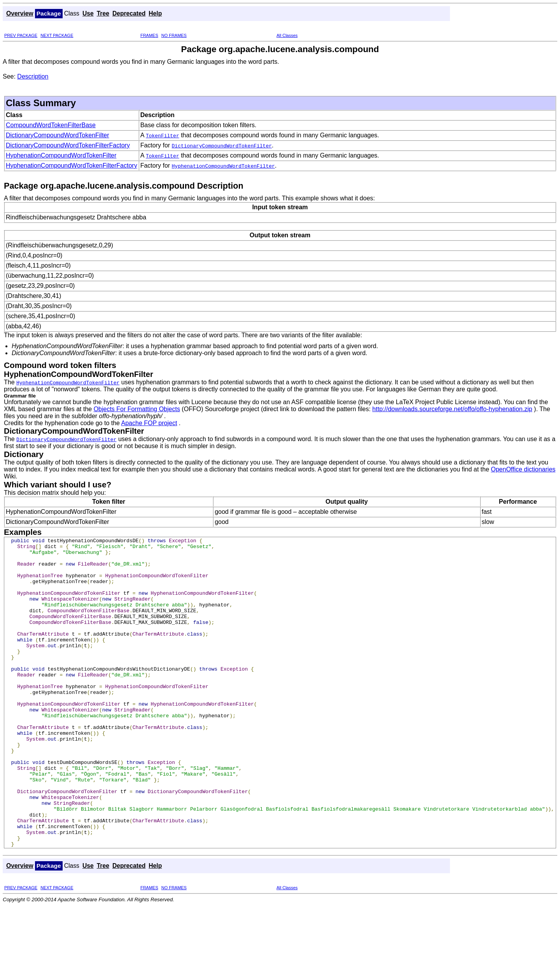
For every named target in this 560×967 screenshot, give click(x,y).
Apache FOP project (149, 423)
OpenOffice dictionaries (523, 469)
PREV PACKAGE (21, 35)
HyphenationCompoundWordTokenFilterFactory (72, 166)
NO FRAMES (174, 35)
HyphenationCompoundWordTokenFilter (61, 155)
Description (33, 76)
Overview (20, 13)
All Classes (287, 35)
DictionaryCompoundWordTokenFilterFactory (68, 145)
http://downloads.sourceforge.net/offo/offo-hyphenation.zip (452, 409)
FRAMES (149, 35)
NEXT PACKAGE (57, 35)
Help (155, 13)
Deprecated (129, 13)
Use (88, 13)
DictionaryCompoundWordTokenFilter (58, 135)
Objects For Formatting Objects (137, 409)
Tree (103, 13)
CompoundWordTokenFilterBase (51, 125)
